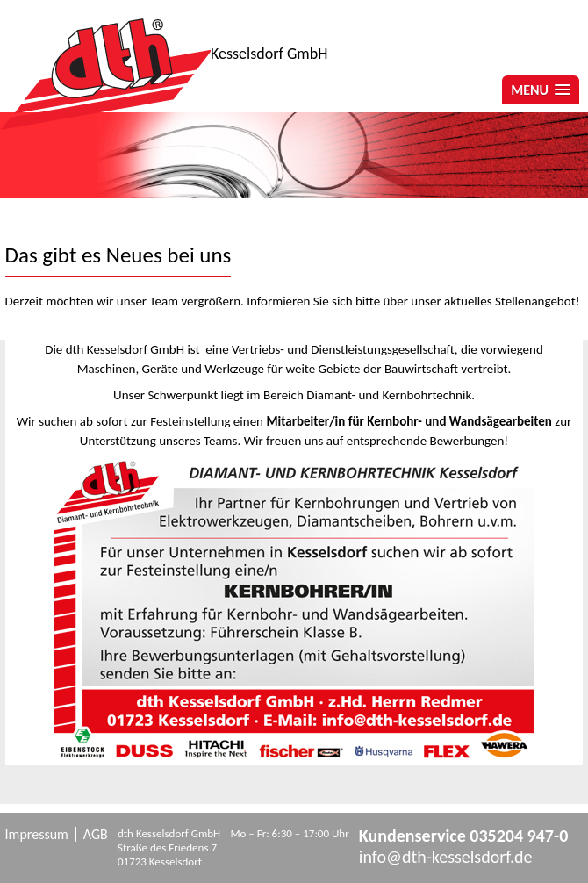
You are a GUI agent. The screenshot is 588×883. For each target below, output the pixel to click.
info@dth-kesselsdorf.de (446, 857)
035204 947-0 (519, 836)
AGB (96, 834)
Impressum (37, 834)
